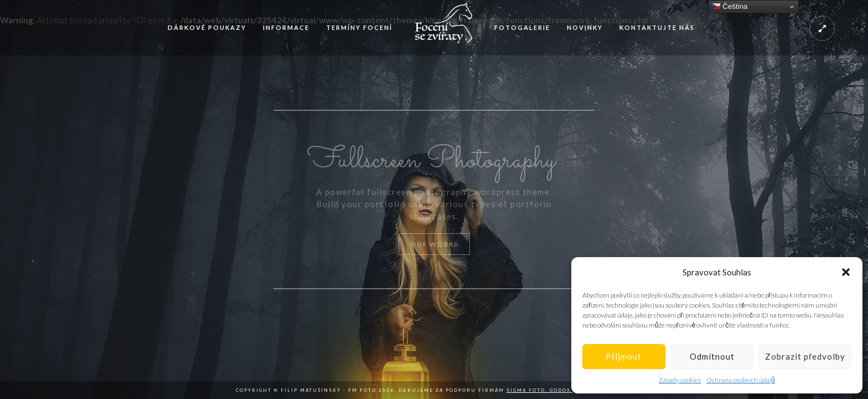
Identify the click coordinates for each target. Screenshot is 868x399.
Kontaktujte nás (657, 27)
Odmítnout (712, 356)
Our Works (434, 244)
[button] (846, 272)
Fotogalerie (522, 27)
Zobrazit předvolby (805, 356)
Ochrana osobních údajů (741, 380)
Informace (286, 27)
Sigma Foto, (528, 390)
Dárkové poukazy (207, 27)
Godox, (561, 390)
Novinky (585, 27)
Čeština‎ (730, 7)
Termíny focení (359, 27)
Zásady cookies (680, 380)
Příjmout (624, 356)
